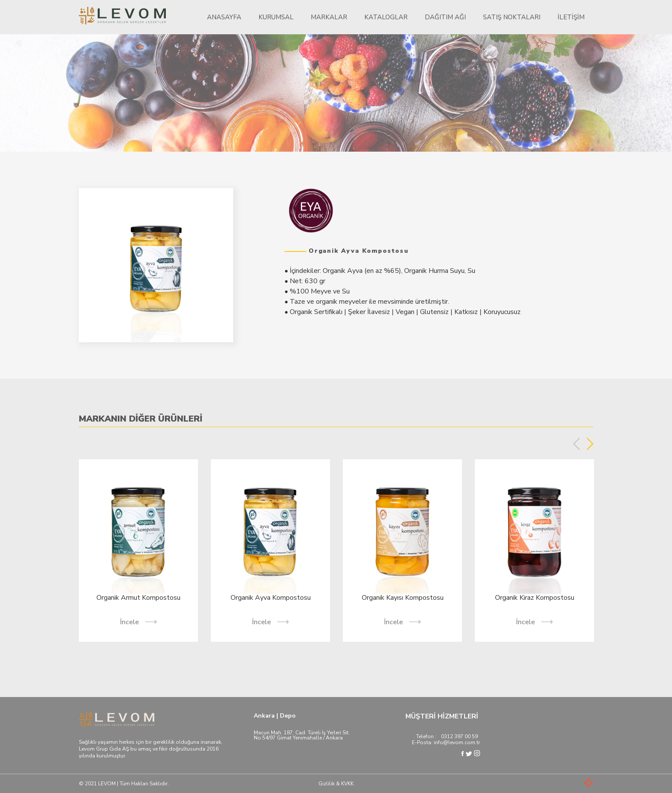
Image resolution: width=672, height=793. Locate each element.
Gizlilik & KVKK (336, 784)
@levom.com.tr (462, 742)
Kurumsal (276, 17)
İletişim (571, 17)
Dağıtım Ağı (445, 17)
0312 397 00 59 (459, 736)
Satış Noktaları (512, 17)
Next (590, 444)
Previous (577, 444)
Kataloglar (386, 17)
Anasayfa (224, 17)
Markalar (329, 17)
